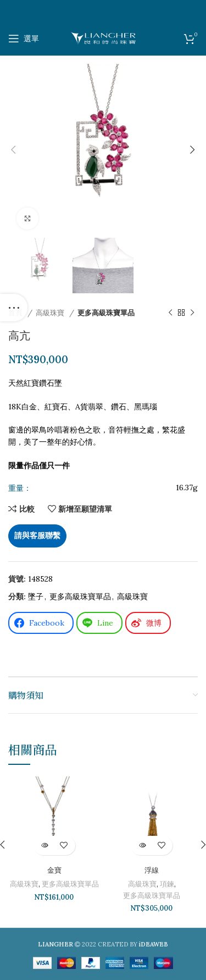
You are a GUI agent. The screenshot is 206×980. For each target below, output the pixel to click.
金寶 (54, 870)
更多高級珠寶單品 (106, 313)
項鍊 (167, 884)
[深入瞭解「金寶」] (45, 845)
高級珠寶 (51, 313)
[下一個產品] (192, 313)
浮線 (152, 870)
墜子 (36, 596)
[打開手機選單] (24, 39)
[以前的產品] (170, 313)
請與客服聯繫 (37, 535)
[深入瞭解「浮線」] (142, 845)
